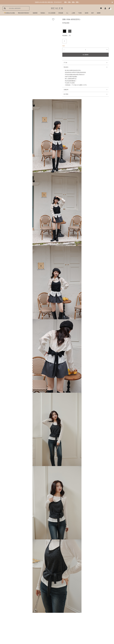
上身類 (73, 13)
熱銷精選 (35, 13)
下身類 (80, 13)
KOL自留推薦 (52, 13)
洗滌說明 (66, 90)
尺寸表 (65, 63)
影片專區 (66, 94)
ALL (67, 13)
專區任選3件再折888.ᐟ (24, 13)
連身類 (87, 13)
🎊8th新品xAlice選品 (9, 13)
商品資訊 (66, 67)
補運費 (99, 13)
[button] (105, 8)
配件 (93, 13)
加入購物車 (86, 55)
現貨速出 (43, 13)
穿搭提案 (61, 13)
